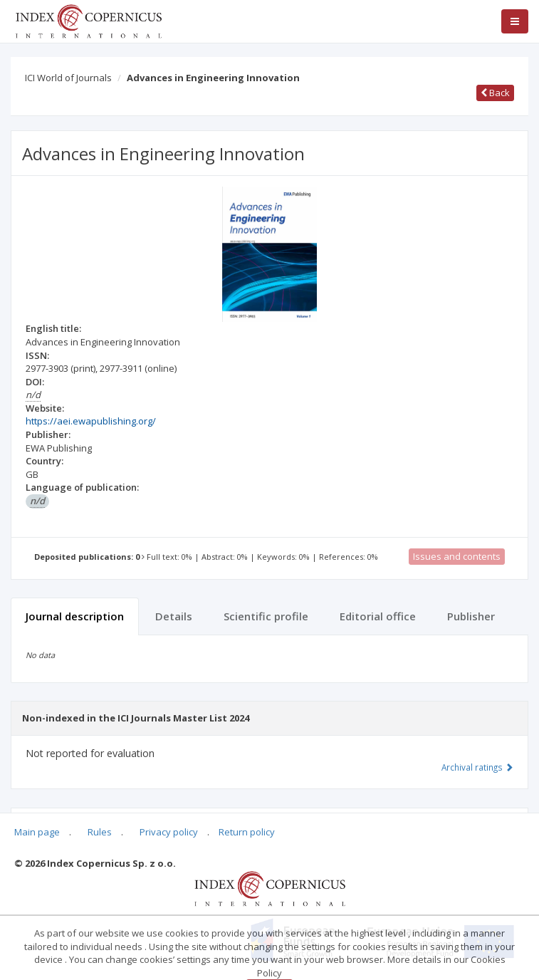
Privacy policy (169, 832)
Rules (100, 832)
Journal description (75, 616)
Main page (37, 832)
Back (495, 93)
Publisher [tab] (471, 616)
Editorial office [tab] (378, 616)
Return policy (247, 832)
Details (174, 616)
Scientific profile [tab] (266, 616)
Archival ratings (477, 767)
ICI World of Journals (68, 78)
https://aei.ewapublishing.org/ (91, 421)
